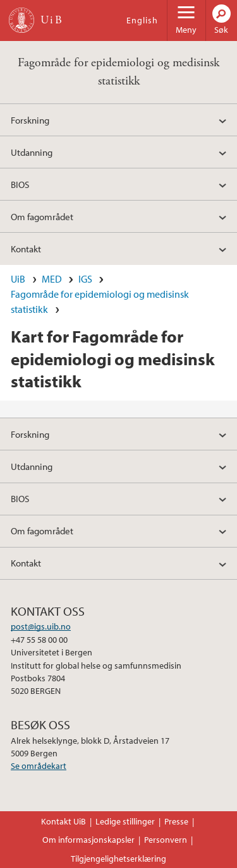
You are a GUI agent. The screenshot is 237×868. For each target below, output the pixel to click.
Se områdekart (39, 766)
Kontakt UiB (64, 821)
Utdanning (32, 152)
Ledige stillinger (125, 821)
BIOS (20, 184)
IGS (85, 279)
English (142, 20)
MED (52, 279)
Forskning (30, 120)
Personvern (166, 840)
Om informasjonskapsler (88, 840)
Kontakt (26, 249)
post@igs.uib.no (41, 626)
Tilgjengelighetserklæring (118, 859)
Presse (176, 821)
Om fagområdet (42, 216)
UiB (18, 279)
